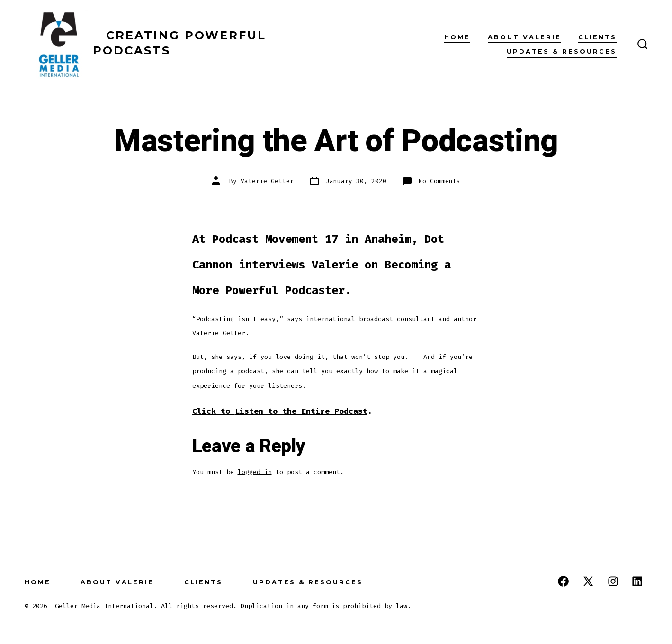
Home (457, 37)
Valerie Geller (267, 181)
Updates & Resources (562, 51)
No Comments (439, 181)
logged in (255, 472)
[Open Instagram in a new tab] (613, 581)
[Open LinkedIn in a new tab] (637, 581)
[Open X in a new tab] (588, 581)
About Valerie (524, 37)
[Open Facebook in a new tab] (563, 581)
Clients (597, 37)
